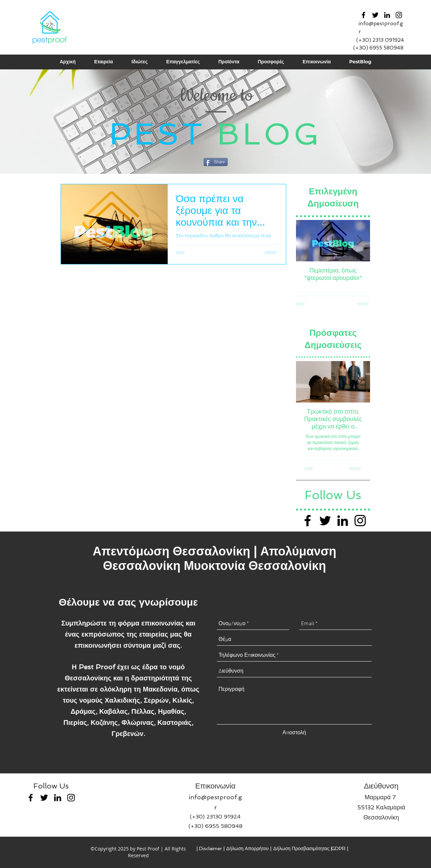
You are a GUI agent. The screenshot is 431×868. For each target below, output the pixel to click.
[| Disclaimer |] (210, 849)
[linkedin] (387, 15)
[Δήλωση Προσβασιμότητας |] (303, 849)
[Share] (216, 162)
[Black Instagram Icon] (399, 15)
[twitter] (375, 15)
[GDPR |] (340, 849)
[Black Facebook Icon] (308, 521)
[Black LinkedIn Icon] (343, 521)
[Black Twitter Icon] (325, 521)
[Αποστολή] (294, 733)
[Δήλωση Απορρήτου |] (249, 849)
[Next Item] (359, 241)
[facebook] (363, 15)
